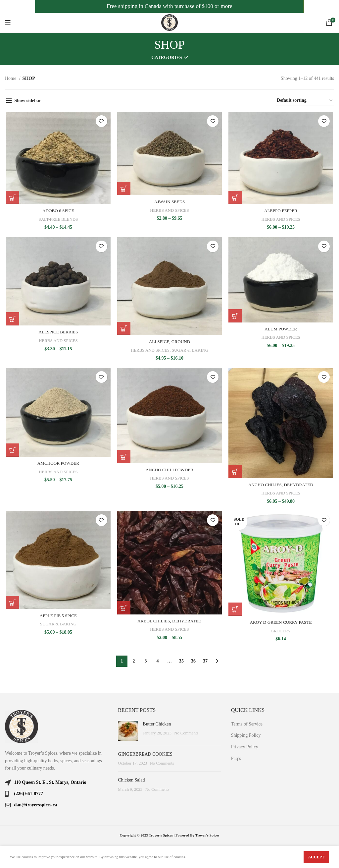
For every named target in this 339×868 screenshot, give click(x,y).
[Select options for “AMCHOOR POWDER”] (12, 451)
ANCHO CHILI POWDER (169, 471)
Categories (167, 58)
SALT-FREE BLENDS (58, 220)
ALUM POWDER (281, 330)
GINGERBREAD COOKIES (145, 754)
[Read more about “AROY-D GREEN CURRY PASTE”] (235, 611)
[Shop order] (305, 101)
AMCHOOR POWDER (58, 464)
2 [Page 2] (134, 661)
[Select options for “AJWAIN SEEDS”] (123, 189)
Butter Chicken (157, 724)
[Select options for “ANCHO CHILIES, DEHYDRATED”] (235, 473)
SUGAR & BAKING (191, 351)
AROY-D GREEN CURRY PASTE (282, 625)
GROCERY (282, 633)
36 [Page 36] (193, 661)
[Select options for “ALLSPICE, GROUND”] (123, 329)
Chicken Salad (131, 780)
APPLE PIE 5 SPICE (57, 618)
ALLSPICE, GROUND (169, 343)
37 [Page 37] (205, 661)
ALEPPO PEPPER (281, 211)
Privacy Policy (245, 747)
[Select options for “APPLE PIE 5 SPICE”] (12, 605)
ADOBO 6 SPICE (58, 211)
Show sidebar (28, 101)
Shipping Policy (246, 736)
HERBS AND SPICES (169, 211)
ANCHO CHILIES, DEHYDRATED (281, 486)
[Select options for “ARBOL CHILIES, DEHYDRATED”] (123, 610)
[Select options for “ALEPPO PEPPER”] (235, 198)
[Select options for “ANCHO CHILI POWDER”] (123, 458)
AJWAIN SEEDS (169, 202)
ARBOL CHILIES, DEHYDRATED (169, 623)
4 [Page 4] (158, 661)
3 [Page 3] (146, 661)
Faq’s (236, 758)
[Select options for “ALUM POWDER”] (235, 317)
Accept (316, 857)
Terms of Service (247, 724)
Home (11, 78)
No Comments (186, 733)
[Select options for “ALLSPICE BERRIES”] (12, 320)
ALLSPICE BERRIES (58, 333)
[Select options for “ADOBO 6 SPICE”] (12, 198)
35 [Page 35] (181, 661)
